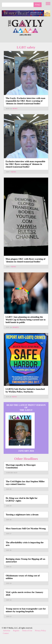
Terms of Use (27, 631)
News (15, 109)
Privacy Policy (41, 631)
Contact (6, 633)
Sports (16, 327)
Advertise (7, 631)
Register (16, 631)
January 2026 (26, 451)
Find (38, 5)
